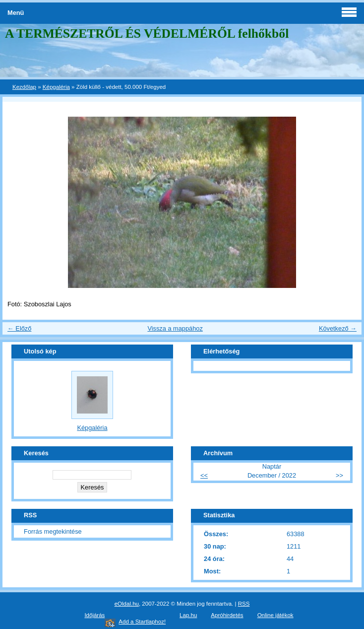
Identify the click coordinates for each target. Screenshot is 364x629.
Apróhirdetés (227, 615)
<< (204, 475)
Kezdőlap (24, 87)
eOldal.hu (127, 604)
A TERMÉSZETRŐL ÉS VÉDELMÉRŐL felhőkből (147, 34)
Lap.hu (188, 615)
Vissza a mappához (175, 328)
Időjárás (94, 615)
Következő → (338, 328)
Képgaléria (56, 87)
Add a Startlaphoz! (142, 622)
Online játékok (275, 615)
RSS (244, 604)
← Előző (19, 328)
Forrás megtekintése (53, 531)
